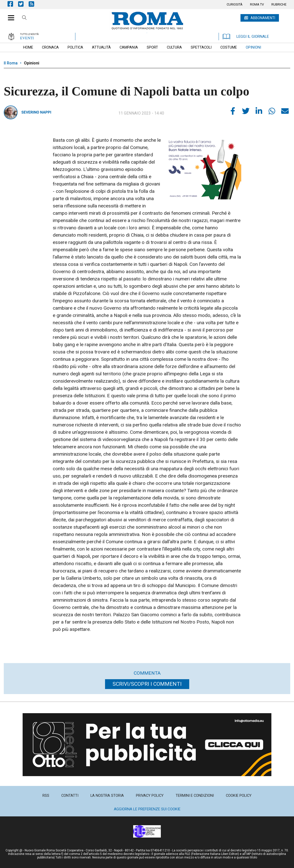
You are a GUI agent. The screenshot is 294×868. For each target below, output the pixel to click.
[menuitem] (235, 5)
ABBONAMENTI (263, 18)
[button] (9, 15)
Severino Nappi (36, 112)
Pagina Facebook (13, 4)
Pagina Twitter (23, 4)
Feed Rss (34, 4)
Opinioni (32, 63)
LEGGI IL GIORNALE (246, 37)
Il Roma (11, 63)
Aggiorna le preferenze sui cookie (147, 809)
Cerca (24, 18)
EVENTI (27, 38)
